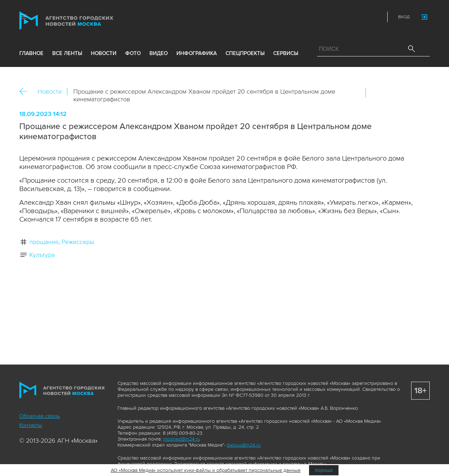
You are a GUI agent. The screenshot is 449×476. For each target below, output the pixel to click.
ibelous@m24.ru (244, 445)
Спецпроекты (245, 53)
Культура (42, 255)
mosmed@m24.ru (182, 439)
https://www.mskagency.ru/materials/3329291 (421, 93)
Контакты (31, 425)
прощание (44, 242)
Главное (31, 53)
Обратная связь (40, 416)
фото (133, 53)
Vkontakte (345, 17)
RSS (376, 17)
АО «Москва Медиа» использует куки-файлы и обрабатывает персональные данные (206, 470)
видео (159, 53)
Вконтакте (376, 93)
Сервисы (286, 53)
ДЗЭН (330, 17)
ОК (391, 93)
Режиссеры (78, 242)
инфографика (197, 53)
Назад (26, 92)
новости (104, 53)
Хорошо (324, 470)
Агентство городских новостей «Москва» (80, 21)
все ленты (67, 53)
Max (314, 17)
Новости (50, 91)
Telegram (361, 17)
